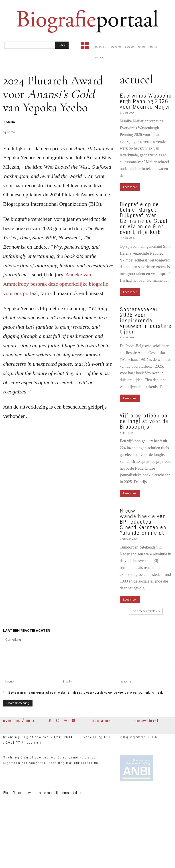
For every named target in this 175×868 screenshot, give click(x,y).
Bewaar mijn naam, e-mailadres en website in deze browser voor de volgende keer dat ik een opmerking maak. (86, 692)
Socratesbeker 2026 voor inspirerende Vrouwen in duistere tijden (146, 320)
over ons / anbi (19, 721)
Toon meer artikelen (146, 611)
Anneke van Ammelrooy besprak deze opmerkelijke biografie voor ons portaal (56, 284)
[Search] (62, 45)
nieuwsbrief (147, 721)
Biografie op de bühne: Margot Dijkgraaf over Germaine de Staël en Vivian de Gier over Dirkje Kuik (144, 218)
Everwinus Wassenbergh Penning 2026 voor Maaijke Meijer (146, 101)
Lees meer (130, 187)
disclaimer (102, 721)
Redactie (10, 122)
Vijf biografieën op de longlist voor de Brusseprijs (144, 421)
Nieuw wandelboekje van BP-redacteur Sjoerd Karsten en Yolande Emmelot (143, 522)
